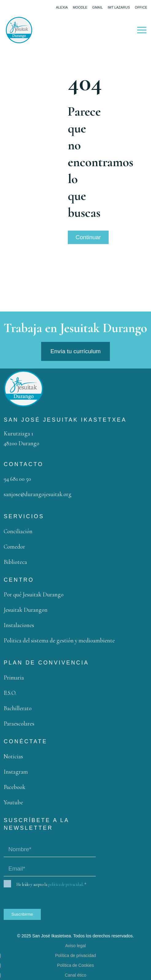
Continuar (88, 237)
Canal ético (75, 975)
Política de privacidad (75, 955)
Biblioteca (15, 562)
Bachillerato (18, 708)
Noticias (13, 756)
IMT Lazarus (119, 7)
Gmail (98, 7)
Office (141, 7)
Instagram (16, 772)
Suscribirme (22, 914)
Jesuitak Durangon (26, 610)
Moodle (80, 7)
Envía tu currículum (75, 351)
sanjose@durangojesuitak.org (38, 494)
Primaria (14, 678)
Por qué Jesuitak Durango (34, 594)
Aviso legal (75, 946)
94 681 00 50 (17, 479)
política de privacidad (65, 884)
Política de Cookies (75, 965)
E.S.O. (10, 693)
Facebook (15, 787)
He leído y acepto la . (51, 885)
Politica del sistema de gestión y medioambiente (59, 640)
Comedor (14, 547)
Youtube (13, 802)
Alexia (62, 7)
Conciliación (18, 531)
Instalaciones (19, 625)
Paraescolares (19, 724)
